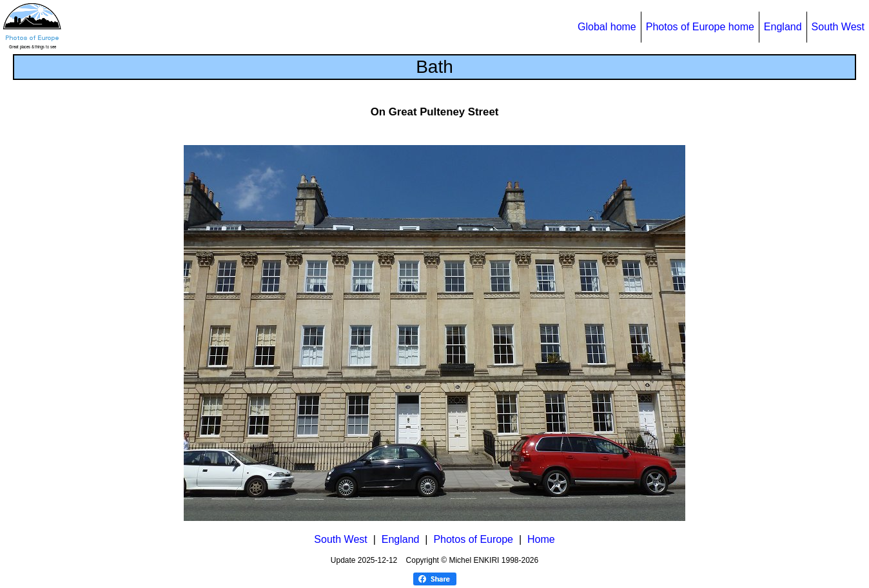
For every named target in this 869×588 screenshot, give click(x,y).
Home (541, 539)
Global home (607, 27)
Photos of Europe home (700, 27)
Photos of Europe (473, 539)
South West (838, 27)
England (783, 27)
